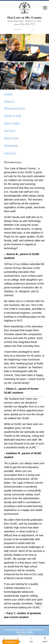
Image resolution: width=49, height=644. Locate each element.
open (45, 8)
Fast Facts (10, 130)
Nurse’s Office (12, 123)
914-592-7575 (28, 24)
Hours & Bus (11, 138)
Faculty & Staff (13, 116)
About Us (9, 101)
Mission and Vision (15, 108)
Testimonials (11, 145)
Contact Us (10, 153)
